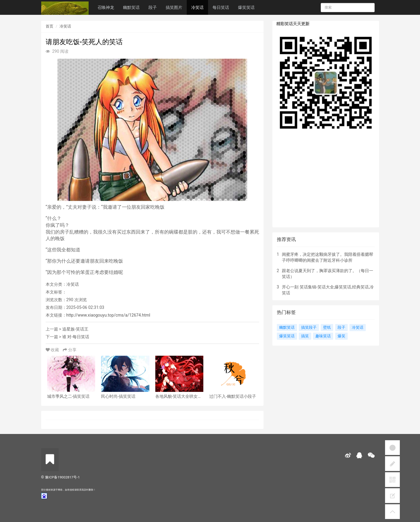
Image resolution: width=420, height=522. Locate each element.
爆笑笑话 (246, 7)
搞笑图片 (174, 7)
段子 (153, 7)
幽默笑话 (131, 7)
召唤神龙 (106, 7)
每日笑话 (221, 7)
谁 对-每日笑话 (76, 337)
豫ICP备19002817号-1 (62, 477)
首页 (49, 26)
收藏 (53, 350)
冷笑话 (197, 7)
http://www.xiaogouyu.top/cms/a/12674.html (108, 315)
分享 (70, 350)
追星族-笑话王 (75, 329)
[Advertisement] (326, 183)
